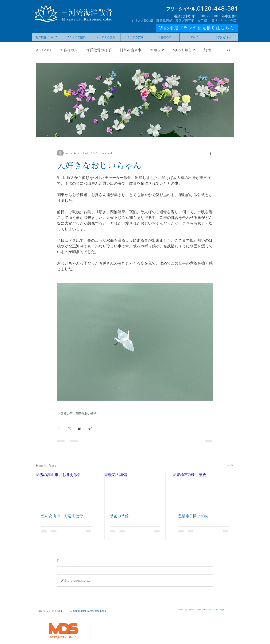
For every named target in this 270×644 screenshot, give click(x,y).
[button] (229, 50)
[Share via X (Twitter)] (69, 428)
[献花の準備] (135, 490)
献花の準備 (119, 516)
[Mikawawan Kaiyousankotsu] (87, 19)
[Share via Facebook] (59, 428)
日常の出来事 (131, 50)
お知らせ (157, 50)
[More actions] (211, 153)
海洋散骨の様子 (99, 50)
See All (230, 465)
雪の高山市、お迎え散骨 (62, 516)
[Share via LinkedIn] (80, 428)
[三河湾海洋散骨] (87, 12)
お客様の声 (69, 50)
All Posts (44, 50)
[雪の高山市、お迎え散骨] (67, 490)
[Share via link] (90, 428)
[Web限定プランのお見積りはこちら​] (197, 28)
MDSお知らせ (184, 50)
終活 (207, 50)
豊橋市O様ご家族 (193, 516)
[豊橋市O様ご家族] (203, 490)
